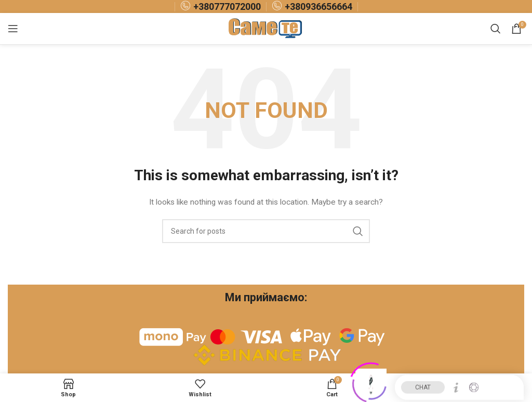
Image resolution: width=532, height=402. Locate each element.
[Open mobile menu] (13, 29)
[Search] (496, 29)
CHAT (423, 385)
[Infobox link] (221, 6)
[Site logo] (266, 28)
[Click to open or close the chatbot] (371, 382)
